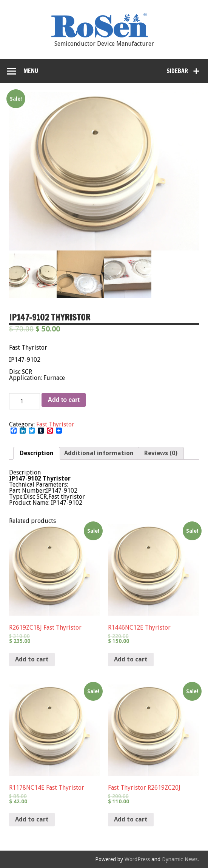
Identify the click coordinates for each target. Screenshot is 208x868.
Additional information (99, 453)
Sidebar (177, 71)
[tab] (37, 453)
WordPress (137, 859)
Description (37, 453)
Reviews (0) (161, 453)
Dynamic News (180, 859)
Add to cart (63, 400)
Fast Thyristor (55, 424)
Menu (31, 71)
